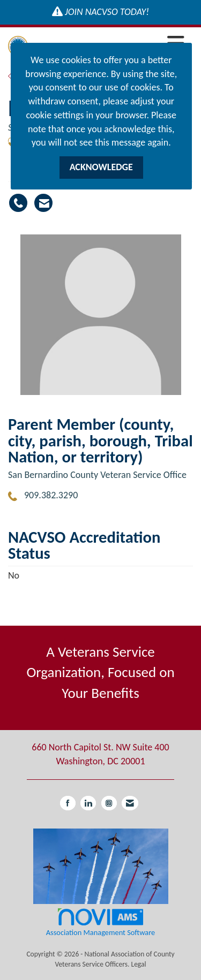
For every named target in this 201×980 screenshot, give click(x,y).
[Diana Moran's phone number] (18, 203)
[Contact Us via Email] (130, 803)
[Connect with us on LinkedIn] (88, 803)
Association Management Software (100, 922)
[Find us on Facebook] (68, 803)
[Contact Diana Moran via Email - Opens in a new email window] (43, 203)
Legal (138, 964)
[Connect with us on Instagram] (109, 803)
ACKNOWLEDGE (101, 167)
